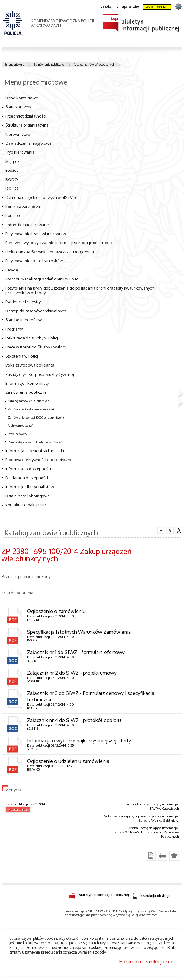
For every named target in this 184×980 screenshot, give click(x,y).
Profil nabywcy (18, 434)
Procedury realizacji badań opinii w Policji (42, 279)
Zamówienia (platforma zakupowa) (31, 409)
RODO (12, 179)
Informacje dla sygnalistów (30, 487)
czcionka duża (179, 530)
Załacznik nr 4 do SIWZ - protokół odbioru (74, 720)
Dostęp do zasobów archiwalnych (36, 311)
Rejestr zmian (18, 809)
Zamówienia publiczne (49, 64)
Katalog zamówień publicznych (94, 64)
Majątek (12, 161)
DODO (12, 188)
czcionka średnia (170, 530)
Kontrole (13, 215)
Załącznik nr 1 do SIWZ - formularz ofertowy (76, 652)
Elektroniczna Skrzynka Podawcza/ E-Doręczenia (50, 252)
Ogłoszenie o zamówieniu (56, 611)
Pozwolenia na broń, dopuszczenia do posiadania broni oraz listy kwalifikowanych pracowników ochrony (80, 291)
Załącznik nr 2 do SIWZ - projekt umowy (72, 673)
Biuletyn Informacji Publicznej (99, 894)
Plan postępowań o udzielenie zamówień (35, 442)
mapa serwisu (128, 7)
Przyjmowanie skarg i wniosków (34, 261)
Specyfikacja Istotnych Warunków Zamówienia (79, 632)
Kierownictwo (18, 134)
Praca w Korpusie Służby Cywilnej (36, 347)
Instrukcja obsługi (151, 896)
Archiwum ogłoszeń (20, 425)
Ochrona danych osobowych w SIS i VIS (41, 197)
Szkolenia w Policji (22, 356)
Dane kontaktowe (22, 98)
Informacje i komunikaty (27, 383)
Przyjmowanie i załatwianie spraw (36, 234)
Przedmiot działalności (26, 116)
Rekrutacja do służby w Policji (32, 338)
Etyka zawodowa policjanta (30, 365)
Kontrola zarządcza (23, 207)
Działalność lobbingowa (27, 496)
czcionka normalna (161, 530)
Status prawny (18, 107)
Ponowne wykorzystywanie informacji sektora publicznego (59, 243)
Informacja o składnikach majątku (35, 451)
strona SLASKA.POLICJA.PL (179, 6)
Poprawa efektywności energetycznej (39, 460)
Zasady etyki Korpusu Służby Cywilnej (40, 374)
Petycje (12, 270)
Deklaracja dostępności (27, 478)
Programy (14, 329)
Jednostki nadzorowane (27, 225)
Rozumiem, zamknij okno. (147, 962)
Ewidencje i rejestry (23, 302)
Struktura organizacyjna (27, 125)
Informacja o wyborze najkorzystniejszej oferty (79, 741)
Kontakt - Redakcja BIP (25, 505)
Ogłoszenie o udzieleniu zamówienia (68, 761)
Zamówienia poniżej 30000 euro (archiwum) (36, 417)
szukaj (107, 7)
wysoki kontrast (157, 7)
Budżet (12, 170)
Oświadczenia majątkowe (28, 143)
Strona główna (14, 64)
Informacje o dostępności (28, 469)
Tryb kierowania (20, 152)
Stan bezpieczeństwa (24, 320)
